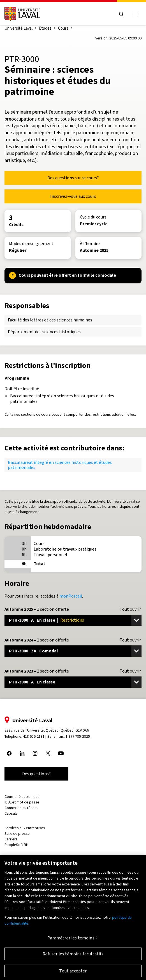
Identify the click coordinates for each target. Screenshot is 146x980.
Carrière (11, 839)
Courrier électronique (22, 797)
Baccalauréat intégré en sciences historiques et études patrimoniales (60, 465)
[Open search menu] (121, 14)
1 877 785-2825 (78, 736)
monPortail (71, 596)
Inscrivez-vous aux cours (73, 196)
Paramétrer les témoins (71, 941)
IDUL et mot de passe (22, 802)
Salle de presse (17, 834)
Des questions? (36, 774)
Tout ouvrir (130, 609)
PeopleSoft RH (16, 845)
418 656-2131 (34, 736)
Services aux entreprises (25, 828)
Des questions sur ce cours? (73, 178)
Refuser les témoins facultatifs (73, 957)
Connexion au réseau (21, 808)
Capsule (11, 813)
